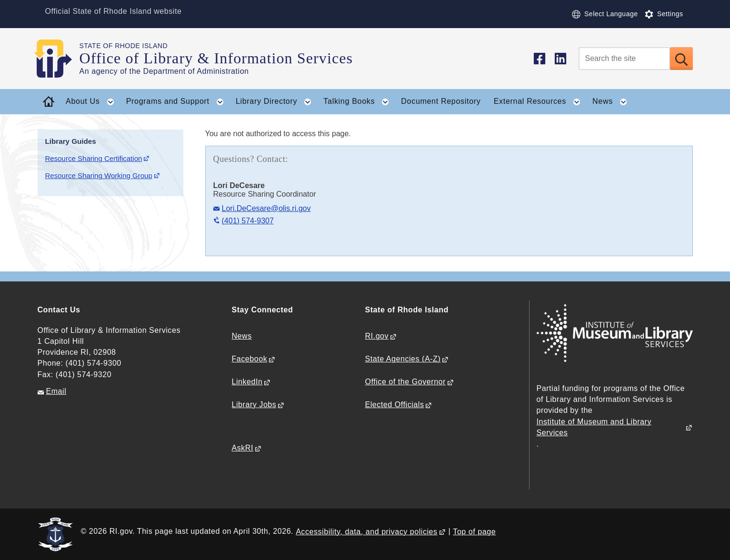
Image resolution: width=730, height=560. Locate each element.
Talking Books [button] (359, 102)
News (242, 336)
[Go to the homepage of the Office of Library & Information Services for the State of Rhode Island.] (59, 59)
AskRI (243, 448)
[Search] (624, 59)
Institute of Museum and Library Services (594, 427)
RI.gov (377, 336)
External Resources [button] (540, 102)
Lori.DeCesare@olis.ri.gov (266, 208)
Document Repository (441, 101)
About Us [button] (93, 102)
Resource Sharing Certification (94, 158)
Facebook (250, 359)
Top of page (474, 532)
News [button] (612, 102)
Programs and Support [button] (178, 102)
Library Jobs (254, 405)
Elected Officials (395, 405)
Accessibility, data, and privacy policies (366, 532)
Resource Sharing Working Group (99, 175)
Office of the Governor (405, 382)
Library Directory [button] (276, 102)
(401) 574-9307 (248, 221)
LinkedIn (247, 382)
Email (56, 391)
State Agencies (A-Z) (403, 359)
